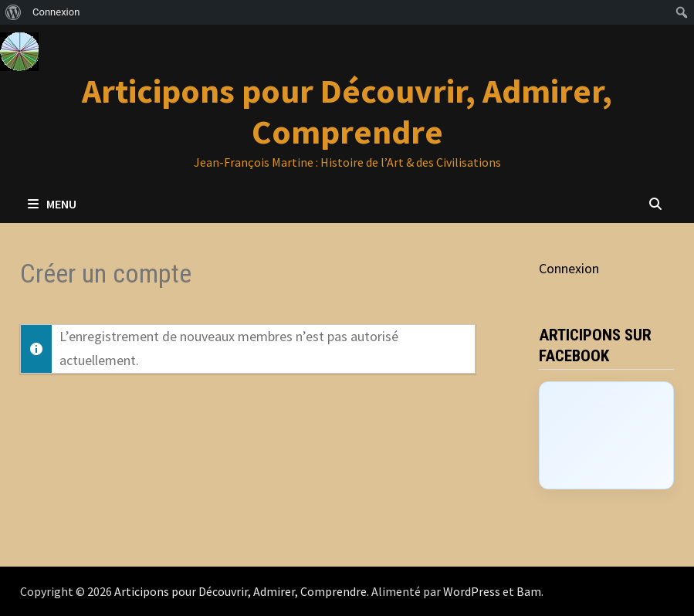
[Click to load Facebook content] (606, 435)
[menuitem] (14, 12)
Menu (52, 204)
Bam (529, 591)
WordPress (472, 591)
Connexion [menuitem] (56, 12)
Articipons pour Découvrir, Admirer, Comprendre (347, 111)
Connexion (569, 268)
